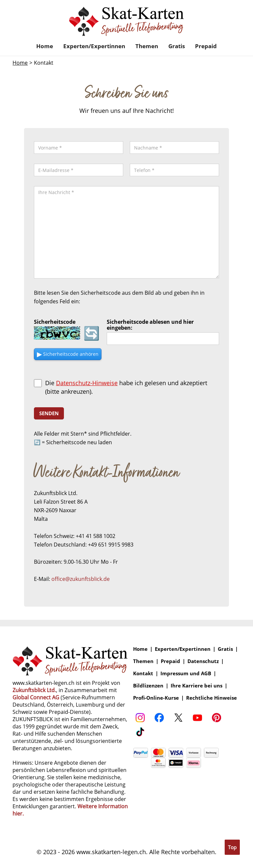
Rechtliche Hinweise (211, 698)
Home (45, 46)
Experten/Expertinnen (94, 46)
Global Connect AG (36, 697)
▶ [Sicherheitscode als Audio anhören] (68, 354)
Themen (147, 46)
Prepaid (206, 46)
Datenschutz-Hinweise (87, 383)
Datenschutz (203, 661)
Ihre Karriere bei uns (197, 686)
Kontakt (143, 673)
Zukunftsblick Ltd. (34, 690)
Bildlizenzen (148, 686)
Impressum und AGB (186, 673)
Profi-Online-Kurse (156, 698)
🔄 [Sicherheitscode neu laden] (92, 333)
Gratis (177, 46)
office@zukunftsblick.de (81, 579)
